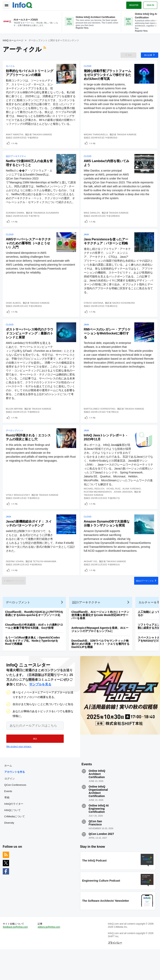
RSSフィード (46, 49)
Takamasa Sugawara (47, 224)
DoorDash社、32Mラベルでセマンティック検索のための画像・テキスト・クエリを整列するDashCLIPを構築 (102, 668)
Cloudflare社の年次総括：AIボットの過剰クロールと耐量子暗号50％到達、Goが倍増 (35, 651)
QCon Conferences (16, 812)
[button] (33, 764)
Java (88, 246)
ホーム (9, 793)
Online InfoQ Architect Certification (97, 801)
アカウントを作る (16, 799)
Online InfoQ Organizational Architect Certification (98, 818)
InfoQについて (14, 837)
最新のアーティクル (18, 602)
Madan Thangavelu (97, 140)
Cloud (89, 68)
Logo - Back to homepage (24, 4)
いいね (16, 149)
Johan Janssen (124, 506)
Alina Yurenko (133, 502)
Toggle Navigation (7, 5)
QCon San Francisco (95, 850)
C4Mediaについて (16, 843)
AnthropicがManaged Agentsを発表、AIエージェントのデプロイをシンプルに (101, 654)
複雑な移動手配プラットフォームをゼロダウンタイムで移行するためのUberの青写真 (107, 77)
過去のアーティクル (142, 602)
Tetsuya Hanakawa (46, 580)
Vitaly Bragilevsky (19, 509)
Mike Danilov (93, 224)
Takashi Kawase (128, 140)
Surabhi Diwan (16, 224)
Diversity (10, 850)
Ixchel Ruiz (115, 502)
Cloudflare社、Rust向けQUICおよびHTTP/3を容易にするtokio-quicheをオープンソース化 (36, 638)
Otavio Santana (95, 315)
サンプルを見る (40, 710)
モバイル (11, 68)
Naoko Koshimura (125, 315)
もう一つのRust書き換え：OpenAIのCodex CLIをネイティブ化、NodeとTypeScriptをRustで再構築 (34, 665)
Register (133, 5)
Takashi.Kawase (43, 140)
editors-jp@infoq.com (50, 957)
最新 (127, 56)
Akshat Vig (92, 580)
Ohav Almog (15, 315)
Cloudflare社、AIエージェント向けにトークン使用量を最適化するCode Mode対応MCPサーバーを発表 (102, 640)
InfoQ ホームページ (14, 40)
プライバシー (115, 972)
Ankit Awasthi (16, 140)
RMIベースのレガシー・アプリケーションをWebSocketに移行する (107, 346)
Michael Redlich (95, 502)
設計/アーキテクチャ (17, 163)
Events (9, 818)
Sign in (149, 5)
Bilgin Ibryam (15, 422)
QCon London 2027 (101, 861)
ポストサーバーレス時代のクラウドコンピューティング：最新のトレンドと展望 (29, 346)
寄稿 (8, 825)
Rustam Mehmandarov (99, 506)
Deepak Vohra (16, 580)
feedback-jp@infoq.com (17, 957)
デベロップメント (16, 444)
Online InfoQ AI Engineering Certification (99, 836)
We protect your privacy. (19, 772)
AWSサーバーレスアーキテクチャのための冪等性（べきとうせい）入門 (29, 255)
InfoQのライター (15, 831)
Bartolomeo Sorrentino (101, 422)
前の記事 (146, 56)
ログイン (11, 805)
